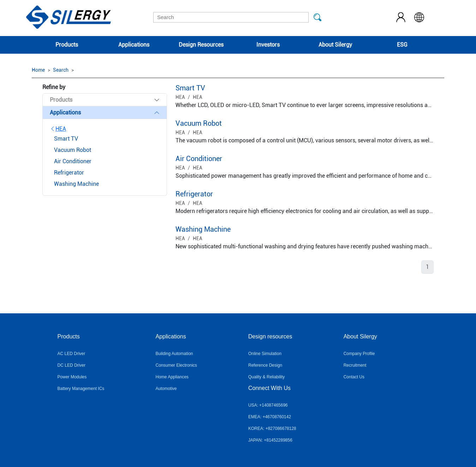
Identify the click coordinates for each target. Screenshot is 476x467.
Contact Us (354, 377)
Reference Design (265, 365)
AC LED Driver (72, 354)
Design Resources (201, 45)
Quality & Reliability (266, 377)
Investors (268, 45)
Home (38, 70)
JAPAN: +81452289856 (270, 440)
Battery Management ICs (81, 389)
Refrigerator (194, 194)
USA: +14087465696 (268, 405)
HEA (58, 129)
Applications (134, 45)
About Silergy (335, 45)
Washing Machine (203, 229)
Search (61, 70)
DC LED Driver (72, 365)
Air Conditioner (199, 159)
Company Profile (359, 354)
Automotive (166, 389)
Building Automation (174, 354)
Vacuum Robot (199, 123)
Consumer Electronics (176, 365)
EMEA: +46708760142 (270, 417)
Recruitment (355, 365)
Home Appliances (172, 377)
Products (67, 45)
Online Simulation (265, 354)
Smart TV (190, 88)
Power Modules (72, 377)
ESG (402, 45)
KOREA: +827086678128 (272, 428)
